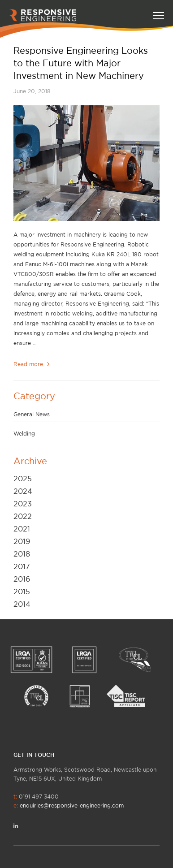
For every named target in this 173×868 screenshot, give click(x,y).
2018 (22, 554)
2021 (22, 529)
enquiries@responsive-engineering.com (72, 805)
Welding (24, 434)
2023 (23, 504)
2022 (23, 516)
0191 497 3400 (69, 801)
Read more (33, 364)
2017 (22, 566)
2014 (22, 604)
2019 (22, 541)
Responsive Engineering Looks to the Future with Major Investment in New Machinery (81, 63)
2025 (23, 479)
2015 (22, 592)
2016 (22, 579)
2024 (23, 491)
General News (32, 414)
